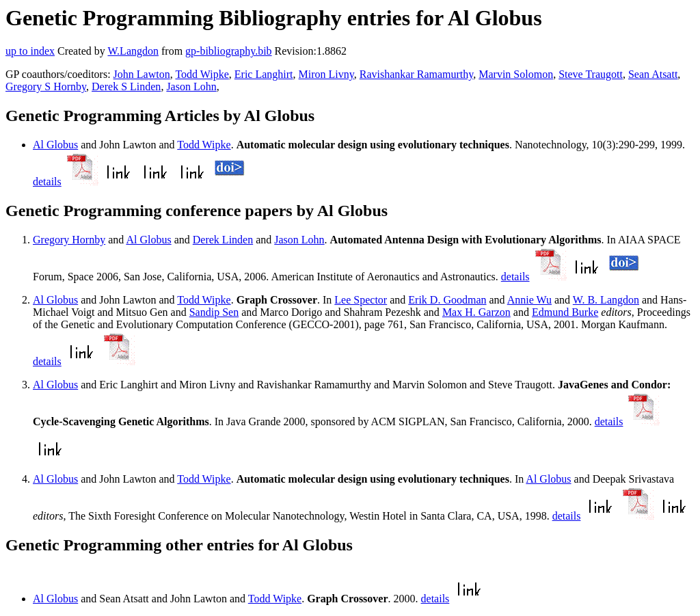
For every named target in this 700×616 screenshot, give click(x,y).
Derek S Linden (126, 86)
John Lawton (142, 74)
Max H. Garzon (476, 312)
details (47, 182)
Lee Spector (361, 300)
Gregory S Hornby (46, 86)
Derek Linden (223, 240)
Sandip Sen (214, 312)
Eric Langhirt (264, 74)
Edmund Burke (565, 312)
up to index (30, 51)
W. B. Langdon (606, 300)
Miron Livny (326, 74)
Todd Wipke (202, 74)
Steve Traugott (591, 74)
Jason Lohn (191, 86)
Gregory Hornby (69, 240)
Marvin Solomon (516, 74)
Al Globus (55, 145)
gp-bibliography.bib (229, 51)
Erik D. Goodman (447, 300)
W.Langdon (133, 51)
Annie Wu (529, 300)
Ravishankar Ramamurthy (416, 74)
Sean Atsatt (653, 74)
